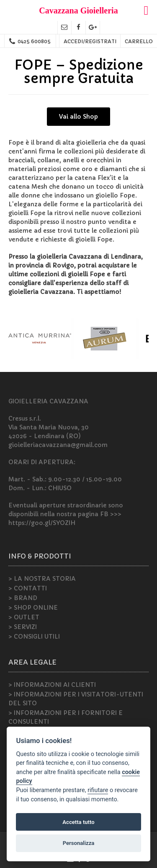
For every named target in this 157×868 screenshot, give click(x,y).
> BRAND (23, 598)
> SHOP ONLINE (33, 608)
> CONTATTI (28, 588)
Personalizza (79, 843)
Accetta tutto (78, 822)
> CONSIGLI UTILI (34, 637)
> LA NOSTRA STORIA (42, 579)
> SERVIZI (23, 627)
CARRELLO (139, 41)
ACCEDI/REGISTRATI (90, 41)
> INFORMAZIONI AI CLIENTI (52, 685)
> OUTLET (24, 617)
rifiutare (98, 790)
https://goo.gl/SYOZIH (42, 523)
